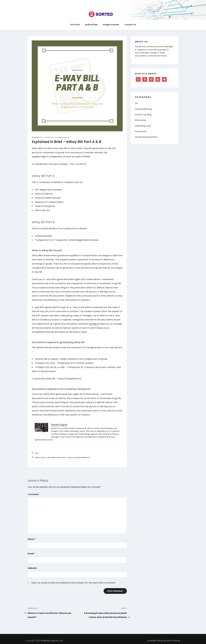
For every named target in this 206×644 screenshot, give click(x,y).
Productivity (141, 131)
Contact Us (130, 25)
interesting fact (57, 458)
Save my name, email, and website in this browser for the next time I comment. (73, 583)
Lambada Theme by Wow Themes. (164, 641)
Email (31, 554)
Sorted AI (94, 324)
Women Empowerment (146, 137)
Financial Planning (143, 109)
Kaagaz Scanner (111, 25)
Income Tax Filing (143, 115)
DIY (37, 453)
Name (32, 539)
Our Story (75, 25)
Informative (141, 120)
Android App (91, 25)
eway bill (41, 458)
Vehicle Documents (79, 458)
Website (32, 568)
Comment (33, 494)
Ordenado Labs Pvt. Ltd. (52, 641)
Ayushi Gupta (62, 137)
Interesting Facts (143, 126)
